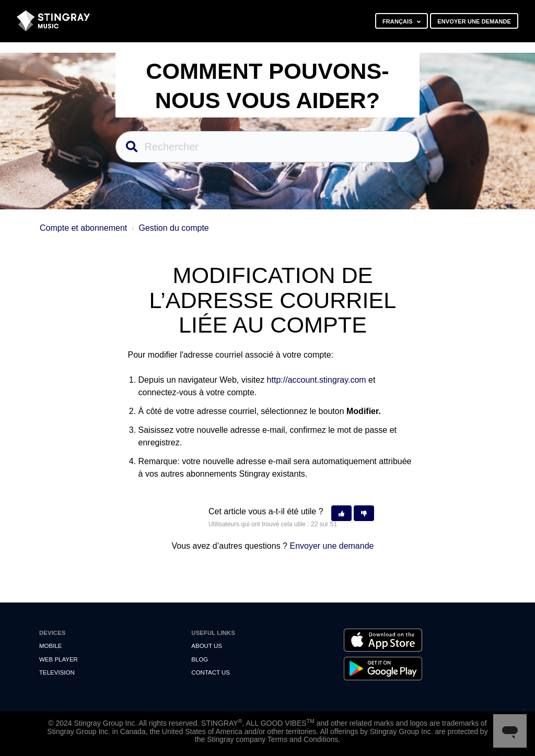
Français (398, 21)
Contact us (211, 672)
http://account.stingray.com (317, 380)
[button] (341, 513)
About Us (207, 646)
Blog (200, 659)
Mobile (50, 646)
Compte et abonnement (83, 228)
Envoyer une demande (474, 21)
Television (57, 672)
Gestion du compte (173, 228)
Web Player (59, 659)
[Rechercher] (268, 147)
